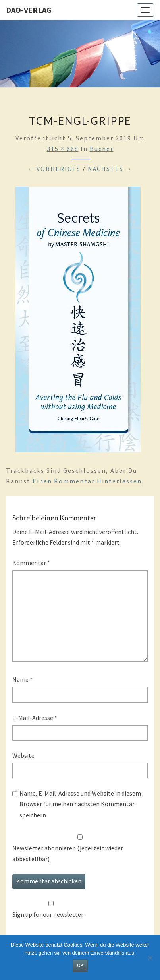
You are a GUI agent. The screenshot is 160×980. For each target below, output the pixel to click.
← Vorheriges (54, 169)
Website (23, 755)
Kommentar (31, 563)
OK (80, 965)
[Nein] (150, 958)
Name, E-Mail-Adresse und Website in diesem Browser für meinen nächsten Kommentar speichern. (80, 804)
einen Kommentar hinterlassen (87, 481)
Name (22, 679)
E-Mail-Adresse (35, 718)
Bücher (102, 149)
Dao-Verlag (29, 10)
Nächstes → (110, 169)
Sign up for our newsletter (48, 914)
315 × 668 (63, 149)
